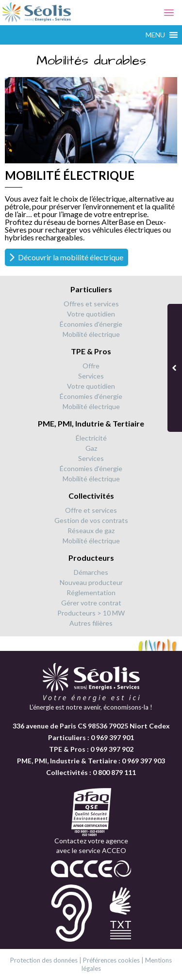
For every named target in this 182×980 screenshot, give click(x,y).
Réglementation (91, 593)
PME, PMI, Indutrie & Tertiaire (91, 423)
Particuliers (91, 289)
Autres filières (91, 623)
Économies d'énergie (91, 324)
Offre (91, 366)
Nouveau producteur (91, 582)
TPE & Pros (91, 351)
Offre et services (91, 510)
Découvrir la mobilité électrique (71, 257)
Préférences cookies (111, 960)
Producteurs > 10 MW (91, 613)
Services (91, 376)
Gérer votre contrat (91, 603)
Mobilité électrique (91, 334)
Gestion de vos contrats (91, 520)
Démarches (91, 572)
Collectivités (91, 496)
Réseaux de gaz (91, 530)
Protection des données (44, 960)
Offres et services (91, 304)
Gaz (91, 448)
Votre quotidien (91, 314)
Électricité (91, 438)
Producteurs (91, 558)
